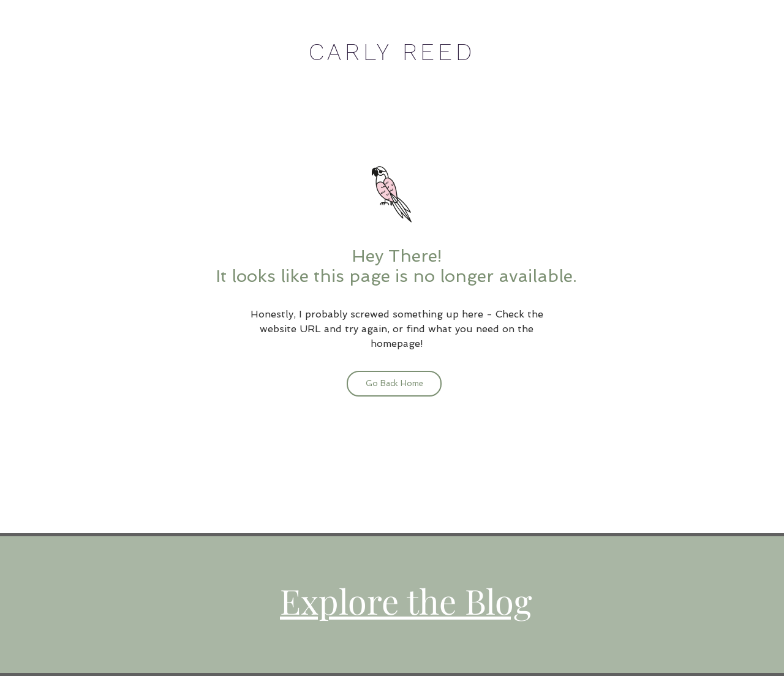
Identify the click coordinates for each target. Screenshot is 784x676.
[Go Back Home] (394, 384)
